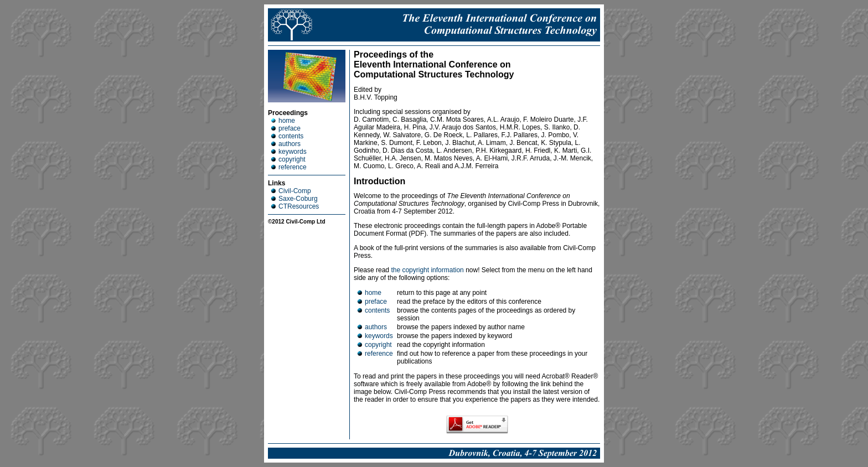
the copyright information (427, 270)
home (283, 121)
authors (286, 144)
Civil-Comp (291, 191)
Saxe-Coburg (294, 199)
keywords (289, 152)
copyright (288, 159)
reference (289, 167)
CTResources (295, 206)
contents (287, 136)
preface (286, 128)
